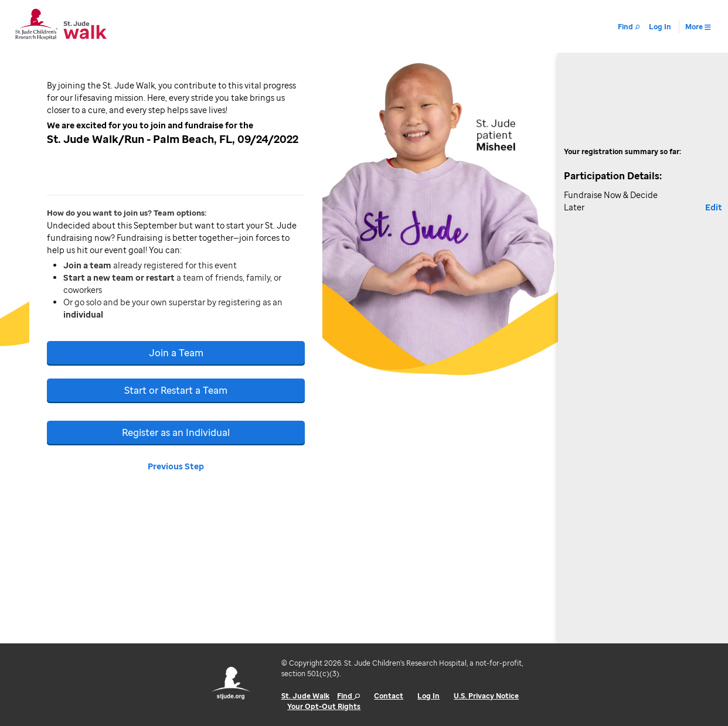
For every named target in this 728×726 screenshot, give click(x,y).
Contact (389, 696)
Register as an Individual (176, 432)
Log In (428, 696)
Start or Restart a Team (176, 390)
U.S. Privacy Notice (486, 696)
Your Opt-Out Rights (324, 706)
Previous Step (176, 466)
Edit (714, 207)
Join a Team (176, 353)
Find (348, 696)
